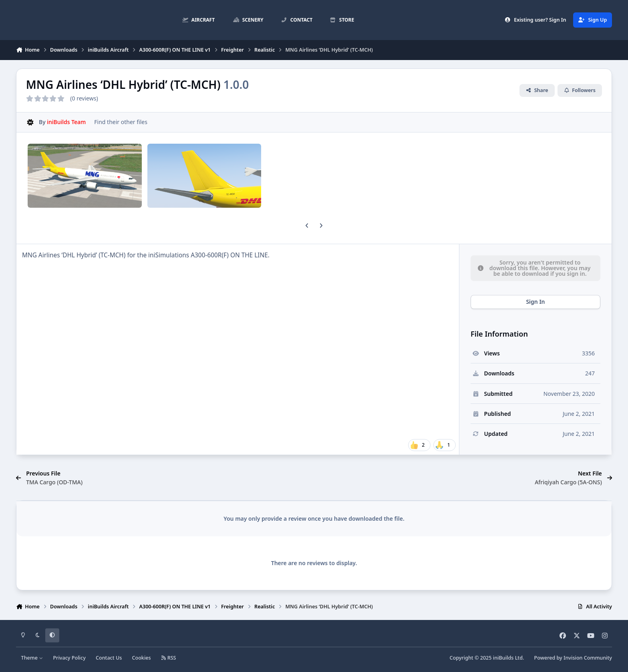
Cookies (141, 658)
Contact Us (109, 658)
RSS (169, 658)
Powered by (573, 658)
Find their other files (121, 122)
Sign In (535, 302)
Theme (32, 658)
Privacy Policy (69, 658)
